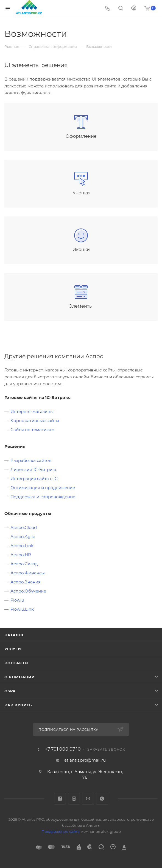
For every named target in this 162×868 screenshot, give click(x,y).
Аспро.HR (21, 555)
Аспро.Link (22, 546)
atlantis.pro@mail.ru (85, 760)
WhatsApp (102, 799)
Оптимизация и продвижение (43, 488)
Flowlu (17, 600)
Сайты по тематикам (33, 430)
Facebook (60, 799)
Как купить (18, 705)
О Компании (20, 677)
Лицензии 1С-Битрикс (34, 469)
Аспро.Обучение (28, 591)
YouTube (88, 799)
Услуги (13, 649)
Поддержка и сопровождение (43, 497)
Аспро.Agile (23, 537)
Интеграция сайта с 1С (34, 479)
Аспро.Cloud (24, 527)
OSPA (10, 691)
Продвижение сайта (61, 831)
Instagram (74, 799)
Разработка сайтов (31, 460)
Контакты (16, 663)
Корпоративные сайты (35, 421)
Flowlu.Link (22, 609)
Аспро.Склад (24, 564)
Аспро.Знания (26, 582)
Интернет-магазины (32, 411)
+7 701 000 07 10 (63, 749)
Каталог (14, 635)
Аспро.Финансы (28, 573)
